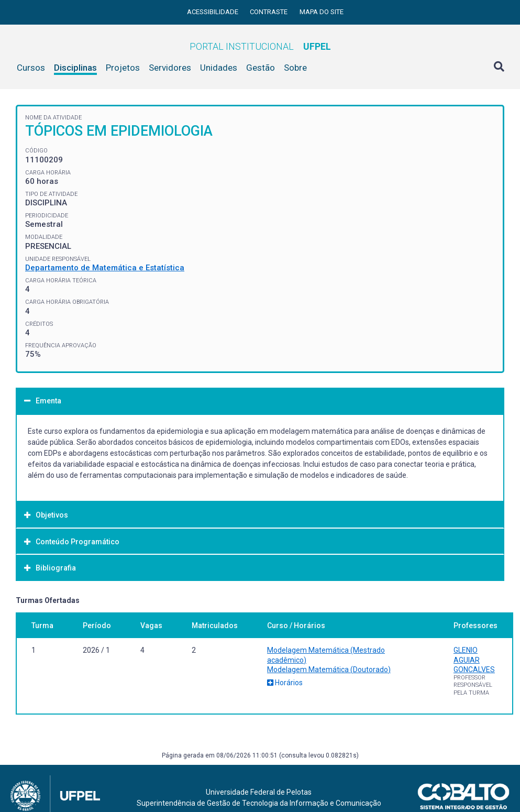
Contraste (269, 12)
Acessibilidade (213, 12)
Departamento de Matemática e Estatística (105, 268)
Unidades (219, 68)
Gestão (261, 68)
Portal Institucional (260, 46)
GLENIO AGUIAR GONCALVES (474, 660)
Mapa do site (322, 12)
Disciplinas (75, 68)
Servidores (170, 68)
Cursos (31, 68)
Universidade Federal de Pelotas (259, 792)
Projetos (123, 68)
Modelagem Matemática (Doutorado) (329, 670)
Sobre (295, 68)
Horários (285, 683)
